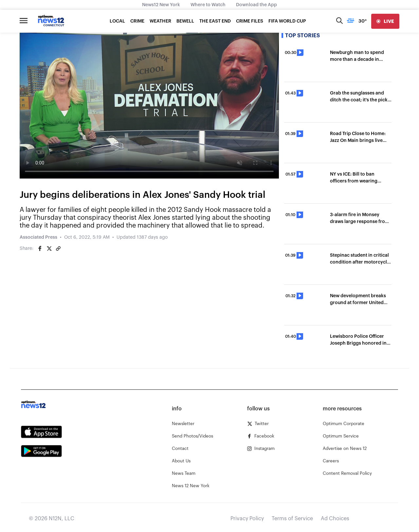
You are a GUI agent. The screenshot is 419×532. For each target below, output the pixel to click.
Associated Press (38, 237)
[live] (385, 21)
